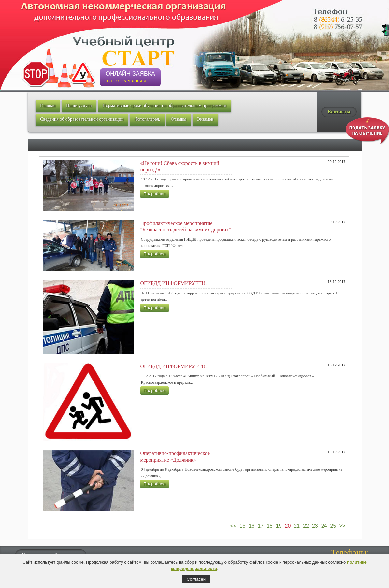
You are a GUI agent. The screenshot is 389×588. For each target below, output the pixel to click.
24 (324, 526)
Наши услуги (79, 105)
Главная (48, 105)
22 (306, 526)
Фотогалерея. (147, 119)
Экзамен (205, 119)
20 (288, 526)
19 (279, 526)
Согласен (196, 579)
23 (315, 526)
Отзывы (179, 119)
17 (261, 526)
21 (297, 526)
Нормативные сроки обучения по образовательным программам (165, 105)
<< (233, 526)
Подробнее (155, 194)
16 (252, 526)
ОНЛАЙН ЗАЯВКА (130, 77)
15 (243, 526)
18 (270, 526)
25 (333, 526)
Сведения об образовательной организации (82, 119)
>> (342, 526)
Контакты (339, 112)
